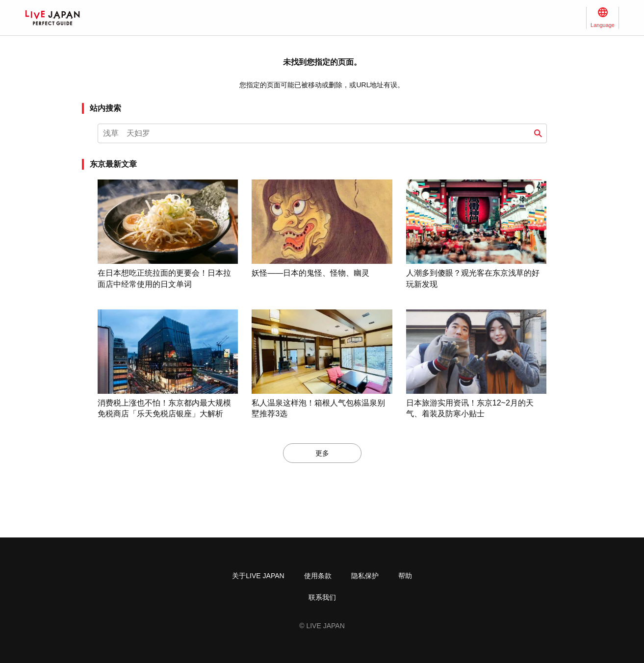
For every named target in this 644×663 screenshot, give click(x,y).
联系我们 (322, 597)
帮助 (405, 576)
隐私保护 (365, 576)
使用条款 (318, 576)
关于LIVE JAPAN (258, 576)
